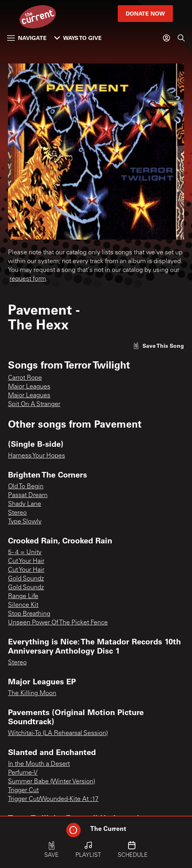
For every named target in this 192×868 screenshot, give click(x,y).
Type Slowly (25, 522)
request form (28, 279)
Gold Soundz (26, 579)
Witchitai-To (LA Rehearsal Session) (58, 733)
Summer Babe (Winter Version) (51, 782)
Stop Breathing (29, 614)
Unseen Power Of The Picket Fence (58, 623)
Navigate (27, 38)
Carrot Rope (25, 378)
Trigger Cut (23, 791)
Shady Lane (25, 504)
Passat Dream (28, 495)
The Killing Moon (32, 694)
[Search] (181, 38)
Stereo (17, 513)
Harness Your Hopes (37, 456)
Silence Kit (23, 605)
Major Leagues (29, 387)
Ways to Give (78, 38)
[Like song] (158, 346)
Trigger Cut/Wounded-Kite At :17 (53, 799)
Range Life (23, 597)
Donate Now (145, 13)
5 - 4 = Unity (25, 553)
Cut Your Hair (26, 561)
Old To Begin (26, 487)
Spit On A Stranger (34, 404)
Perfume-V (23, 773)
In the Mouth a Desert (39, 764)
